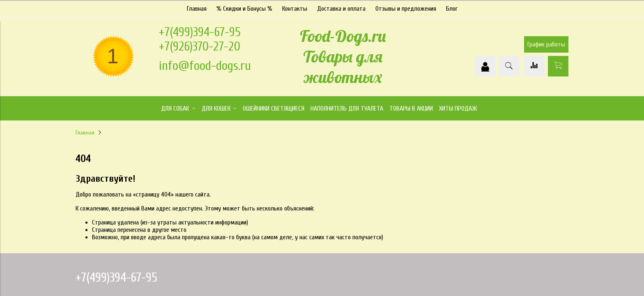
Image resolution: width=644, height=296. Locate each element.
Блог (452, 8)
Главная (197, 8)
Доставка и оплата (341, 8)
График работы (546, 44)
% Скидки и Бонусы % (244, 8)
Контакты (295, 8)
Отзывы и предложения (406, 8)
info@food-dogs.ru (205, 65)
